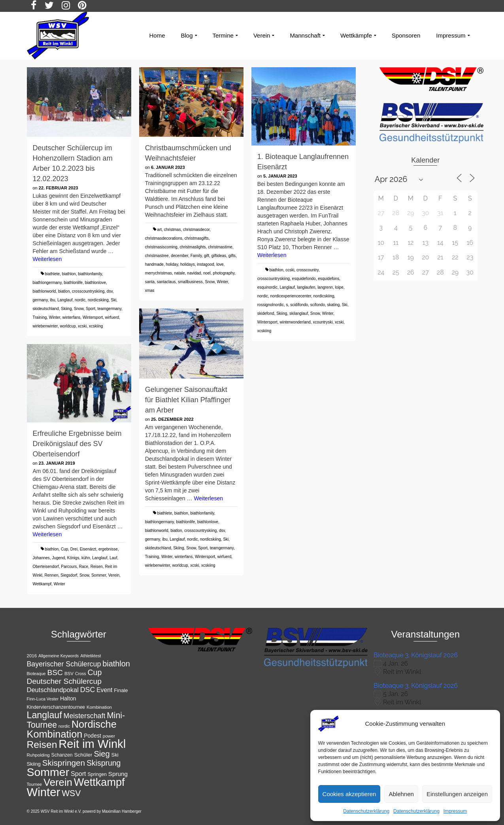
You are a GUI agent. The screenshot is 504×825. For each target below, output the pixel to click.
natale (180, 273)
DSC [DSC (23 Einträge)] (88, 690)
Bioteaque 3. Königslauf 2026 (416, 655)
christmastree (157, 256)
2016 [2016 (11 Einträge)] (32, 656)
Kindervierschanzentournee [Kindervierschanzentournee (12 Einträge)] (56, 707)
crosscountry (308, 270)
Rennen (52, 575)
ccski (290, 270)
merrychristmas (159, 273)
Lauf (113, 558)
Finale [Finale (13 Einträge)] (121, 690)
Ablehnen (401, 794)
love (220, 264)
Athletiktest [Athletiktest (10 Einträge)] (91, 656)
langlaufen (306, 287)
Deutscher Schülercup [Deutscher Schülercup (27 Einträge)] (64, 681)
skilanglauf (299, 313)
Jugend (58, 558)
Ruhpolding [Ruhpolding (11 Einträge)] (38, 755)
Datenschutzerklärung (366, 811)
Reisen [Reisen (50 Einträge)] (42, 745)
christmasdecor (196, 230)
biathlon (69, 274)
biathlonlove (95, 283)
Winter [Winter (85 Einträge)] (44, 792)
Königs (73, 558)
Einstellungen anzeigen (457, 794)
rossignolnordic (271, 305)
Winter (55, 317)
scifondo (318, 305)
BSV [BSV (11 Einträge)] (69, 674)
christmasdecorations (164, 238)
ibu (52, 300)
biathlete (52, 274)
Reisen (97, 567)
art (159, 230)
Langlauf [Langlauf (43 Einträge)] (44, 715)
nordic (80, 300)
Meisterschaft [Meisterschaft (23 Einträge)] (85, 716)
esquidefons (328, 279)
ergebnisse (108, 549)
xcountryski (323, 322)
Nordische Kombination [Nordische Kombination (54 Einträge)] (72, 729)
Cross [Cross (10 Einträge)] (81, 674)
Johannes (41, 558)
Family (196, 256)
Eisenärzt (88, 549)
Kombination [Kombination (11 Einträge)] (99, 707)
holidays (188, 264)
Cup (64, 549)
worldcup (68, 326)
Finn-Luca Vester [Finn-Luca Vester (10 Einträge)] (43, 699)
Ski (113, 300)
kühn (86, 558)
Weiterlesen (47, 259)
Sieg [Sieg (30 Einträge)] (102, 754)
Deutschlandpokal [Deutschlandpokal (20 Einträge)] (53, 690)
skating (334, 305)
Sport (91, 309)
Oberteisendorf (46, 567)
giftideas (219, 256)
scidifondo (299, 305)
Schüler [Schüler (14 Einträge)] (83, 755)
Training (40, 317)
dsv (110, 291)
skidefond (266, 313)
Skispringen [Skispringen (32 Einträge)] (64, 763)
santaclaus (166, 282)
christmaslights (193, 247)
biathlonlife (73, 283)
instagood (205, 264)
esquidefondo (304, 279)
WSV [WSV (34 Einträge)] (71, 793)
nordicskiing (98, 300)
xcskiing (96, 326)
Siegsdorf (69, 575)
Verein (114, 575)
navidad (194, 273)
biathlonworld (44, 291)
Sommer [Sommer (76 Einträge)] (48, 772)
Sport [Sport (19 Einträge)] (78, 774)
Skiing (66, 309)
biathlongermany (47, 283)
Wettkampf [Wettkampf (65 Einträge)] (99, 782)
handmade (154, 264)
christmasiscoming (161, 247)
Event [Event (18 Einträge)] (104, 690)
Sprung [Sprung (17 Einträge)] (118, 774)
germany (40, 300)
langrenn (325, 287)
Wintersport (93, 317)
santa (150, 282)
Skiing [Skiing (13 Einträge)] (34, 764)
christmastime (220, 247)
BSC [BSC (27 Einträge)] (55, 673)
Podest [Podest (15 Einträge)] (92, 736)
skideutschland (46, 309)
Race (84, 567)
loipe (339, 287)
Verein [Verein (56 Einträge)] (58, 782)
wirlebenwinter (45, 326)
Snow (79, 309)
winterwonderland (295, 322)
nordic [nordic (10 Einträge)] (64, 726)
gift (207, 256)
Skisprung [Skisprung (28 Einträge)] (104, 763)
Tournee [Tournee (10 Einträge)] (35, 784)
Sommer (99, 575)
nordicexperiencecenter (291, 296)
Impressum (455, 811)
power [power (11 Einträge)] (109, 736)
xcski (82, 326)
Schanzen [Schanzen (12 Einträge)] (62, 755)
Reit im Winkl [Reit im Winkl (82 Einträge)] (92, 744)
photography (224, 273)
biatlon (64, 291)
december (179, 256)
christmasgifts (197, 238)
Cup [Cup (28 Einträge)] (95, 672)
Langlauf (65, 300)
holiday (172, 264)
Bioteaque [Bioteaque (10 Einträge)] (36, 674)
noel (207, 273)
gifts (232, 256)
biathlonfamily (90, 274)
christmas (173, 230)
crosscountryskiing (88, 291)
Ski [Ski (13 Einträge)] (115, 755)
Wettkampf (42, 584)
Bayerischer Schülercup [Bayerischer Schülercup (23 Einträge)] (64, 664)
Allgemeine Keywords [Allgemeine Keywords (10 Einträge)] (59, 656)
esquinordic (267, 287)
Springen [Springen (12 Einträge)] (97, 774)
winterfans (72, 317)
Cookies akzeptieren (349, 794)
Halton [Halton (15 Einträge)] (68, 698)
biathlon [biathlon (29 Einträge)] (116, 664)
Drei (74, 549)
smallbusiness (190, 282)
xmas (150, 290)
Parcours (69, 567)
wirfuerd (112, 317)
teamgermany (109, 309)
